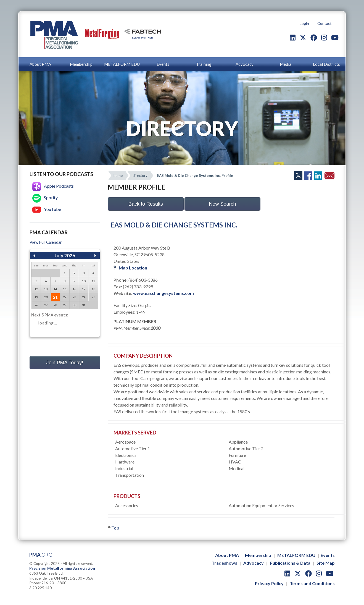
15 (65, 289)
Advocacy (245, 64)
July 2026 (65, 256)
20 (46, 297)
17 (84, 289)
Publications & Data (290, 563)
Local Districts (326, 64)
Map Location (133, 268)
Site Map (326, 563)
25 (93, 297)
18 (93, 289)
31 (84, 305)
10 (84, 281)
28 (55, 305)
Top (115, 528)
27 (46, 305)
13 (46, 289)
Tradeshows (224, 563)
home (118, 176)
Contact (325, 23)
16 (74, 289)
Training (204, 64)
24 (84, 297)
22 (65, 297)
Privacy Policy (269, 583)
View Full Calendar (46, 242)
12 (36, 289)
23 (74, 297)
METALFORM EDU (122, 64)
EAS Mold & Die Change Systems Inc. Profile (195, 176)
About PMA (40, 64)
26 (36, 305)
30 (74, 305)
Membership (81, 64)
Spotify (45, 197)
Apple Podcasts (53, 186)
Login (304, 23)
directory (140, 176)
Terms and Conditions (312, 583)
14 (55, 289)
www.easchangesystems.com (163, 293)
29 (65, 305)
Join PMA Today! (65, 363)
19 (36, 297)
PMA (41, 555)
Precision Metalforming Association (62, 568)
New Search (222, 204)
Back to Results (146, 204)
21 (55, 297)
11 (93, 281)
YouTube (47, 209)
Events (163, 64)
